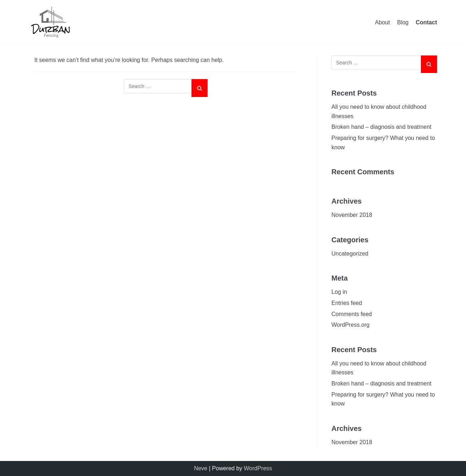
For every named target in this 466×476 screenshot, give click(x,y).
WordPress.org (350, 325)
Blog (403, 22)
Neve (201, 468)
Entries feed (347, 303)
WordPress (258, 468)
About (383, 22)
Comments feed (352, 314)
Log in (339, 292)
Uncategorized (350, 254)
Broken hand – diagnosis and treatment (381, 127)
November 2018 (352, 215)
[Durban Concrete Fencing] (50, 22)
